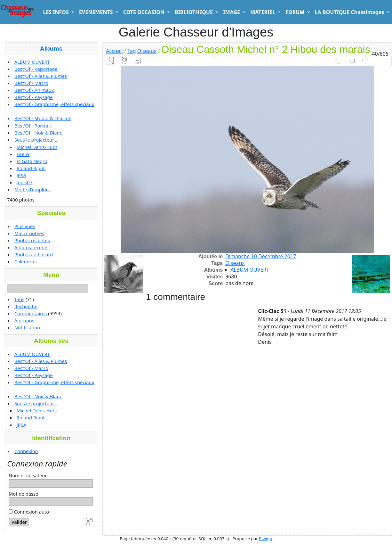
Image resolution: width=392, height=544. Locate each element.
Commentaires (31, 313)
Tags (19, 299)
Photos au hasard (34, 254)
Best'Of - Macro (31, 83)
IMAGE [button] (232, 12)
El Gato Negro (32, 161)
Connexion (26, 451)
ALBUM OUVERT (32, 62)
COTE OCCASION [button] (144, 12)
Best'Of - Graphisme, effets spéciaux (54, 104)
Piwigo (265, 539)
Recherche (26, 306)
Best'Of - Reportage (36, 69)
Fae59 (23, 154)
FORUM (296, 12)
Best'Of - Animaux (34, 90)
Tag (132, 51)
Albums (51, 49)
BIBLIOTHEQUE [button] (194, 12)
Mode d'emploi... (33, 189)
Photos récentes (32, 240)
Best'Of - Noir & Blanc (38, 133)
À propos (24, 320)
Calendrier (26, 261)
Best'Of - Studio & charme (43, 118)
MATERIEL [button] (263, 12)
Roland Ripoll (31, 168)
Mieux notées (29, 233)
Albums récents (32, 247)
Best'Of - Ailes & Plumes (41, 76)
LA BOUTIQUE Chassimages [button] (350, 12)
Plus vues (25, 226)
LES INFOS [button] (56, 12)
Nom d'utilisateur (28, 475)
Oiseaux (147, 51)
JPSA (21, 175)
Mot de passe (23, 494)
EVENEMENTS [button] (97, 12)
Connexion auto (29, 512)
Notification (27, 327)
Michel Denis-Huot (37, 147)
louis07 (25, 182)
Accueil (114, 51)
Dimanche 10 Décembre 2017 (261, 256)
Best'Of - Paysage (34, 97)
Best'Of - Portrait (33, 126)
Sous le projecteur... (36, 140)
